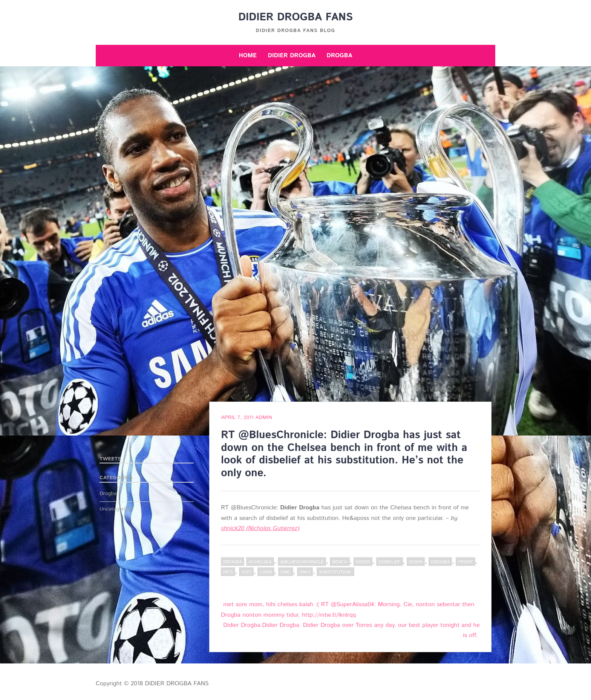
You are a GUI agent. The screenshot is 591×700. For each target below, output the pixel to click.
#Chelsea (260, 562)
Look (266, 572)
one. (286, 572)
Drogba (340, 56)
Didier (363, 562)
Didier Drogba (292, 56)
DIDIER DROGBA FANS (295, 17)
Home (248, 56)
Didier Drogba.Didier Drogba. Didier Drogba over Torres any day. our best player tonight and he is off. (351, 630)
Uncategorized (116, 509)
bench (340, 562)
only (305, 572)
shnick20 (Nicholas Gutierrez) (260, 528)
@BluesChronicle (302, 562)
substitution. (335, 572)
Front (465, 562)
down (416, 562)
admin (263, 417)
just (246, 572)
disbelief (389, 562)
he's (228, 572)
